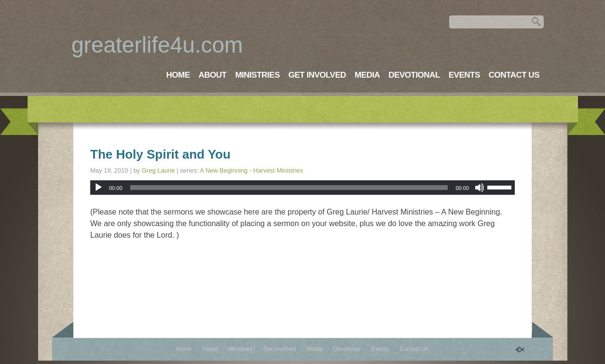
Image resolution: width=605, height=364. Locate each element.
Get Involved (317, 75)
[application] (302, 188)
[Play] (98, 188)
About (212, 75)
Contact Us (514, 75)
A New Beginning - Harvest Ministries (251, 170)
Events (464, 75)
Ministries (257, 75)
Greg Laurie (158, 170)
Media (367, 75)
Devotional (414, 75)
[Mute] (480, 188)
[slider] (289, 188)
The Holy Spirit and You (160, 154)
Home (178, 75)
